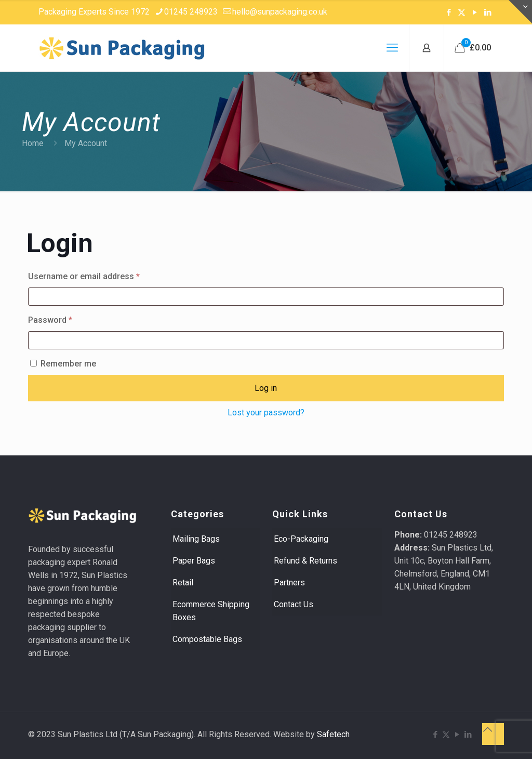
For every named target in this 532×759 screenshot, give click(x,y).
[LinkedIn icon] (488, 12)
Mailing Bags (196, 539)
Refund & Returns (305, 561)
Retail (183, 583)
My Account (86, 143)
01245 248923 (451, 535)
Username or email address (101, 275)
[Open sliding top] (520, 12)
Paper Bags (194, 561)
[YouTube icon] (475, 12)
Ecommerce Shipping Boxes (211, 611)
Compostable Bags (207, 639)
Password (67, 318)
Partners (289, 583)
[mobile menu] (392, 48)
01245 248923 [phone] (191, 12)
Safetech (333, 734)
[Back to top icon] (493, 734)
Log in (266, 388)
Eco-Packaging (301, 539)
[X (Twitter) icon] (462, 12)
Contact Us (294, 604)
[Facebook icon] (449, 12)
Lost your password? (266, 413)
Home (33, 143)
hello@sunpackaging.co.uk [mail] (280, 12)
